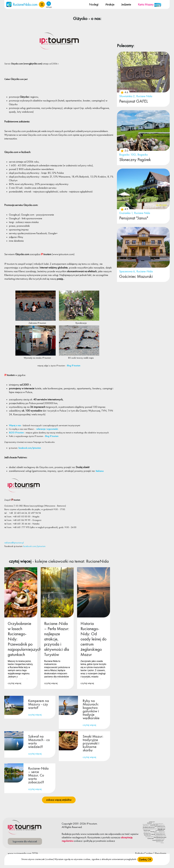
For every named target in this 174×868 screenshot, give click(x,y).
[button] (42, 4)
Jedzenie (126, 4)
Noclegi (94, 4)
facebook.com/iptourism (29, 448)
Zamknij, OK (145, 859)
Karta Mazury (150, 4)
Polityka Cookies (144, 853)
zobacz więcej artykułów (59, 800)
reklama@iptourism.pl (14, 543)
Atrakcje (110, 4)
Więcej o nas (15, 425)
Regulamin (161, 853)
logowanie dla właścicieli (25, 841)
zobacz (78, 841)
